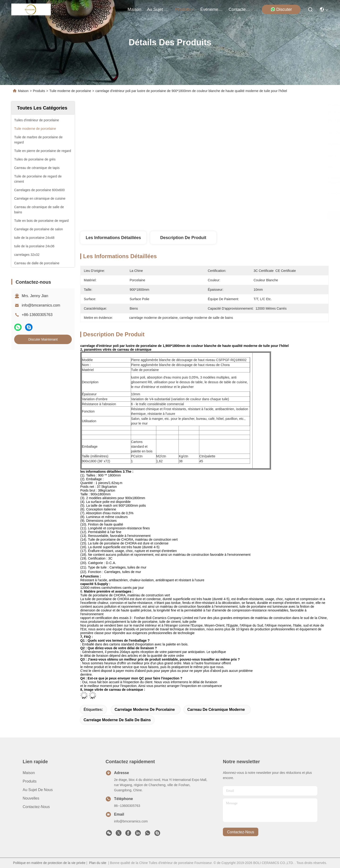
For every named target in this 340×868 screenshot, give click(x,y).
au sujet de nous (158, 9)
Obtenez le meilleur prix (246, 216)
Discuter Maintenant (43, 339)
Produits (39, 91)
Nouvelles (31, 798)
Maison (134, 9)
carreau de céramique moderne (216, 710)
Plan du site (98, 863)
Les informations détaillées (113, 238)
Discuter (281, 9)
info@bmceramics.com (41, 305)
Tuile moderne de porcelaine (70, 91)
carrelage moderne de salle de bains (117, 720)
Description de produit (183, 238)
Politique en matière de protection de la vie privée (49, 863)
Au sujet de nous (38, 790)
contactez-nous (240, 9)
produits (185, 9)
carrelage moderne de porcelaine (145, 710)
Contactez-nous (36, 807)
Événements (212, 9)
